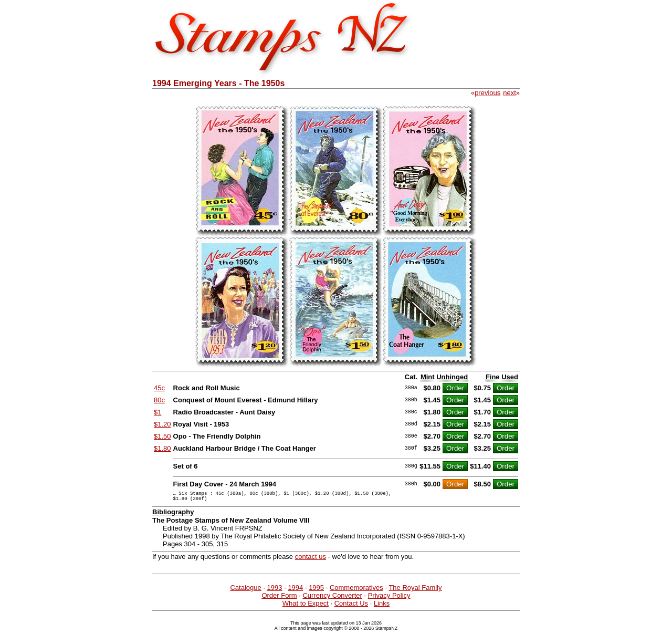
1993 (275, 591)
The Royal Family (415, 591)
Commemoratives (356, 591)
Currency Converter (332, 599)
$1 (157, 412)
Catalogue (245, 591)
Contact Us (351, 606)
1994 (295, 591)
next (510, 93)
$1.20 (162, 424)
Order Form (279, 599)
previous (487, 93)
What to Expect (306, 606)
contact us (311, 560)
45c (159, 388)
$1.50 (162, 436)
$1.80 (162, 448)
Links (382, 606)
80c (159, 400)
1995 (316, 591)
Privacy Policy (389, 599)
